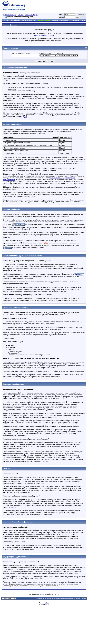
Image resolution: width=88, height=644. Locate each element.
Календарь (75, 20)
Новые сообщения (28, 20)
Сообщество (65, 20)
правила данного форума (44, 35)
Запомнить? (81, 15)
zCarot (47, 603)
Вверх (84, 598)
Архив (78, 598)
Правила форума (44, 20)
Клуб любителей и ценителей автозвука (61, 598)
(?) (46, 461)
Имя (61, 14)
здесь (25, 117)
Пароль (62, 17)
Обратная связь (41, 598)
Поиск (83, 20)
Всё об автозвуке (11, 15)
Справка (21, 15)
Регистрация (16, 20)
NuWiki (5, 20)
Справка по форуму (32, 15)
